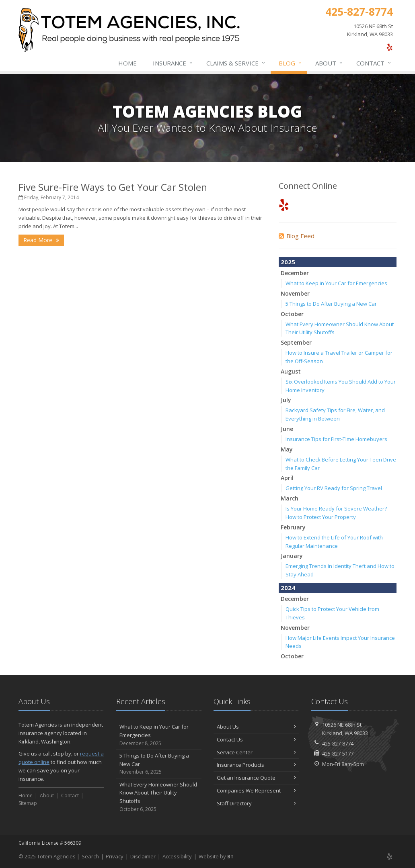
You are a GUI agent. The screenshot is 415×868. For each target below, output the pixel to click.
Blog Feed (297, 236)
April (287, 478)
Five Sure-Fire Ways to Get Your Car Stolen (113, 187)
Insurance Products (256, 765)
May (287, 449)
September (296, 342)
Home (127, 63)
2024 (288, 588)
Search (90, 856)
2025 (288, 262)
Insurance (173, 63)
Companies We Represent (256, 790)
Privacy (115, 856)
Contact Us (256, 739)
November (295, 293)
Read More (41, 240)
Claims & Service (236, 63)
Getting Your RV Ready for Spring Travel (334, 488)
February (293, 527)
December (295, 273)
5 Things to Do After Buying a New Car (331, 304)
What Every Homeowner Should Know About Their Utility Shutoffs (159, 797)
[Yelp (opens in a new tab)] (389, 47)
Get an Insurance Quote (256, 778)
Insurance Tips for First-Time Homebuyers (336, 439)
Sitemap (28, 803)
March (290, 498)
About (329, 63)
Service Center (256, 752)
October (292, 314)
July (286, 400)
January (292, 556)
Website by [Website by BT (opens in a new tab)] (216, 856)
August (291, 371)
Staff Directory (256, 803)
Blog (291, 63)
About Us (256, 727)
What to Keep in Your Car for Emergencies (336, 283)
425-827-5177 (338, 754)
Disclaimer (143, 856)
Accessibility (177, 856)
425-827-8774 (338, 743)
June (287, 429)
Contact (374, 63)
